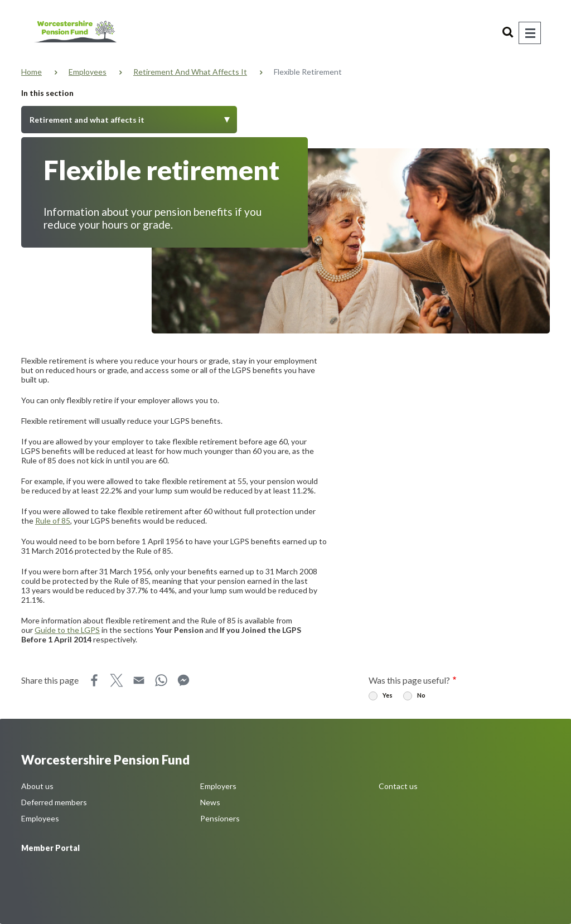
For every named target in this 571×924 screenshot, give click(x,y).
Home (32, 72)
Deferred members (54, 802)
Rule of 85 (53, 521)
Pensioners (220, 818)
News (210, 802)
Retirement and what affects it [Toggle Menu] (87, 120)
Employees (88, 72)
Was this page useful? (409, 680)
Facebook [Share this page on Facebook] (94, 680)
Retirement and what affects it (190, 72)
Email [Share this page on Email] (139, 680)
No (421, 695)
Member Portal (50, 848)
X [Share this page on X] (117, 680)
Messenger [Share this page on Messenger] (183, 680)
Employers (218, 786)
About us (37, 786)
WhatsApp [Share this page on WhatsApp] (161, 680)
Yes (388, 695)
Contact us (398, 786)
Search (508, 33)
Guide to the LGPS (67, 630)
